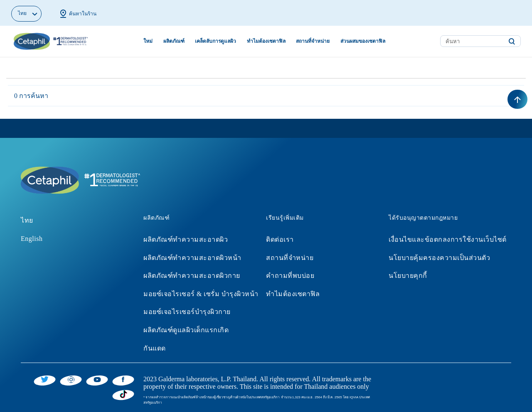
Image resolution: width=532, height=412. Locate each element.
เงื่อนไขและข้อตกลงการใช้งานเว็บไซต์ (448, 239)
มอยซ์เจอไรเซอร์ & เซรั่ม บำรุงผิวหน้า (201, 294)
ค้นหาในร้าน (77, 14)
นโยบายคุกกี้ (408, 276)
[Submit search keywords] (512, 42)
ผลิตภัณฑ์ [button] (174, 41)
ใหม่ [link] (148, 41)
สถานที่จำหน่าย (290, 258)
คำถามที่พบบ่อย (290, 276)
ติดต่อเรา (280, 239)
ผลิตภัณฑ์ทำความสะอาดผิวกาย (192, 276)
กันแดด (155, 348)
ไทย (27, 220)
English (32, 239)
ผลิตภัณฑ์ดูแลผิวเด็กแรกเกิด (186, 330)
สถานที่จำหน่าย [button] (313, 41)
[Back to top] (517, 99)
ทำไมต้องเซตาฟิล (293, 294)
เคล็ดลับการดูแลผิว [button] (216, 41)
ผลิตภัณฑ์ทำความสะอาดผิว (186, 239)
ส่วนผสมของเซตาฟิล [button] (363, 41)
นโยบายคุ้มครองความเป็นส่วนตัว (439, 258)
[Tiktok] (123, 394)
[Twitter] (45, 379)
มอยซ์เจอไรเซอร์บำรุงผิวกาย (187, 312)
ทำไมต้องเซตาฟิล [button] (266, 41)
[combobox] (480, 41)
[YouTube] (97, 379)
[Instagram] (71, 379)
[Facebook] (123, 379)
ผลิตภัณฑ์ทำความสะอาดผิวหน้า (192, 258)
